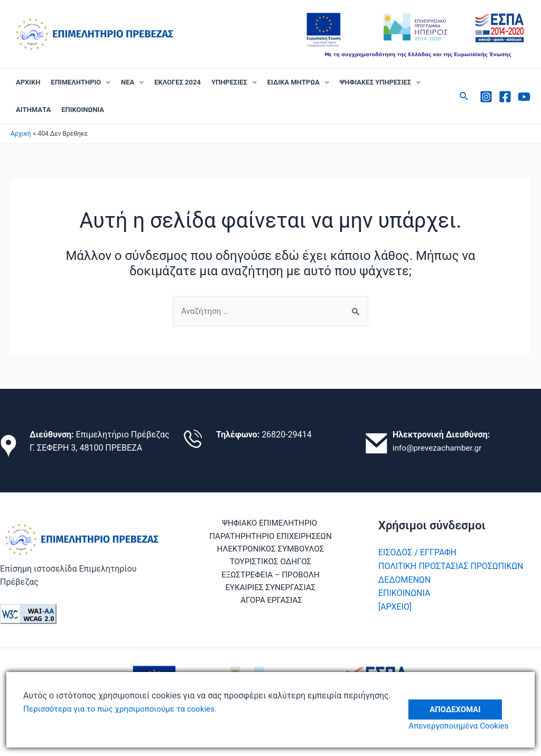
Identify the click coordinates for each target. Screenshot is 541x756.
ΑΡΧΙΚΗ (28, 82)
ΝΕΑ (132, 82)
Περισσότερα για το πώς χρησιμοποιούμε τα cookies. (125, 709)
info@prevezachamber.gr (440, 448)
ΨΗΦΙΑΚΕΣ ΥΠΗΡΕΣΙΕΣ (380, 82)
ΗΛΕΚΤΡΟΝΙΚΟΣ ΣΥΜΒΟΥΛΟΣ (270, 551)
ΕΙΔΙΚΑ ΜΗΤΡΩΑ (298, 82)
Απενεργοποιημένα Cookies (465, 726)
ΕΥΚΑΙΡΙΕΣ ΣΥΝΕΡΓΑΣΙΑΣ (271, 591)
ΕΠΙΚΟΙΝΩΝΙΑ (83, 110)
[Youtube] (524, 97)
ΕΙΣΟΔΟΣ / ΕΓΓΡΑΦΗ (417, 553)
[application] (106, 82)
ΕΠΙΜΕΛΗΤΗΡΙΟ (81, 82)
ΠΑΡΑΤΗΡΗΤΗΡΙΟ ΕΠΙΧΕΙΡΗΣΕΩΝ (270, 537)
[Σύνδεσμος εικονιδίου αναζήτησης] (464, 96)
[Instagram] (486, 97)
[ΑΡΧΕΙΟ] (395, 607)
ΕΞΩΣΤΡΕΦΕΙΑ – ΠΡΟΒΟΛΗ (270, 578)
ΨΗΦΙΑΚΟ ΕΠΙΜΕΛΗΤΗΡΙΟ (268, 524)
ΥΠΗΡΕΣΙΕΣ (234, 82)
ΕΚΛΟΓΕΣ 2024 (178, 82)
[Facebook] (505, 97)
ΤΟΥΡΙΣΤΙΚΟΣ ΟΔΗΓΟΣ (271, 564)
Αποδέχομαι (461, 702)
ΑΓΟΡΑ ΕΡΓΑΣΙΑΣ (272, 605)
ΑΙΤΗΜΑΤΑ (33, 110)
